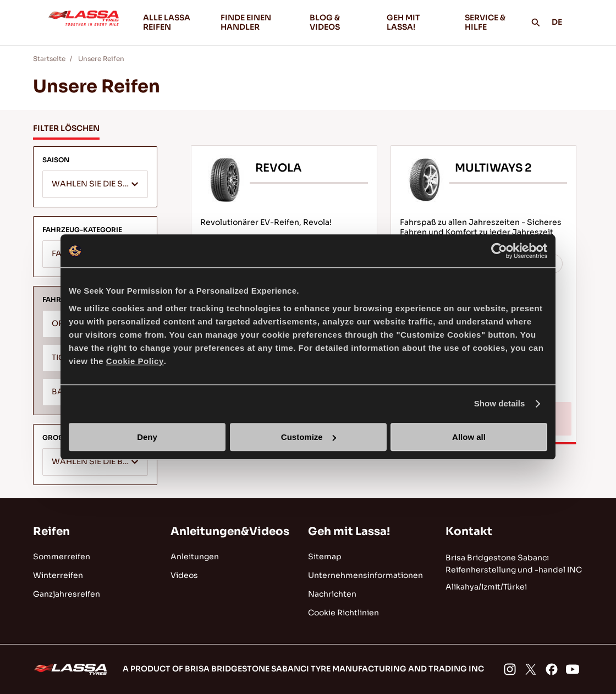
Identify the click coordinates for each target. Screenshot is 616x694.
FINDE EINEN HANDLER (246, 22)
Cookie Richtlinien (343, 613)
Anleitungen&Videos (230, 531)
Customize (309, 437)
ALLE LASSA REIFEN (167, 22)
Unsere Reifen (101, 59)
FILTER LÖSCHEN (66, 128)
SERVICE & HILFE (485, 22)
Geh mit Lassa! (349, 531)
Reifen (51, 531)
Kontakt (469, 531)
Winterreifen (58, 575)
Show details (500, 403)
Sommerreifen (62, 557)
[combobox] (95, 184)
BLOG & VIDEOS (339, 22)
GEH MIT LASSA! (417, 22)
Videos (184, 575)
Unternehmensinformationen (365, 575)
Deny (147, 437)
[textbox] (95, 185)
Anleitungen (195, 557)
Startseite (49, 59)
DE (563, 22)
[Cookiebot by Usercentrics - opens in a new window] (499, 251)
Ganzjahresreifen (67, 594)
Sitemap (325, 557)
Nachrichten (332, 594)
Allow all (469, 437)
